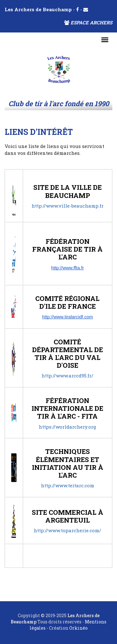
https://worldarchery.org (67, 427)
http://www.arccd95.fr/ (67, 376)
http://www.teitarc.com (68, 485)
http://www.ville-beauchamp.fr (68, 206)
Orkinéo (78, 628)
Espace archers (88, 22)
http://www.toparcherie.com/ (67, 530)
